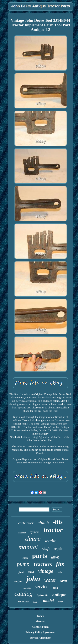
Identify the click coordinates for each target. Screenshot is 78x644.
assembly (27, 588)
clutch (43, 522)
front (21, 572)
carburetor (26, 523)
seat (64, 581)
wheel (25, 558)
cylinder (35, 532)
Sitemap (41, 621)
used (31, 572)
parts (40, 556)
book (55, 588)
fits (60, 564)
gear (61, 601)
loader (36, 602)
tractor (53, 530)
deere (33, 539)
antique (59, 595)
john (33, 579)
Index (41, 616)
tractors (43, 564)
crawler (50, 540)
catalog (24, 594)
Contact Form (40, 627)
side (60, 572)
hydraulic (43, 595)
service (42, 587)
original (22, 533)
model (48, 601)
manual (28, 547)
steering (23, 601)
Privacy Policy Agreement (40, 632)
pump (23, 564)
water (50, 580)
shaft (46, 549)
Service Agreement (40, 638)
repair (58, 549)
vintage (46, 571)
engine (18, 581)
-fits (58, 522)
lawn (55, 557)
